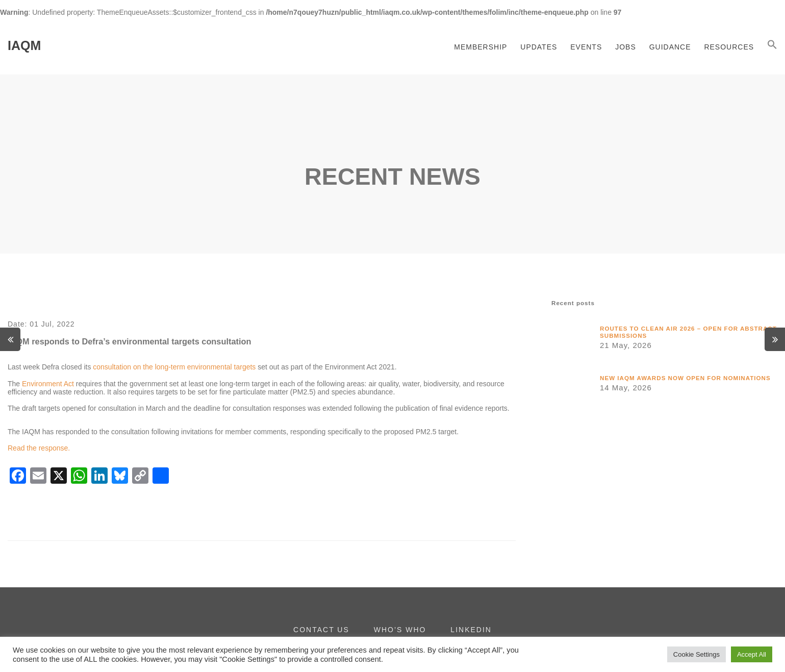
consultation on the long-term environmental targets (174, 367)
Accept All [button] (752, 654)
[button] (772, 45)
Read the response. (39, 448)
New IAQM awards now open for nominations (685, 378)
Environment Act (48, 384)
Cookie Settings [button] (697, 654)
